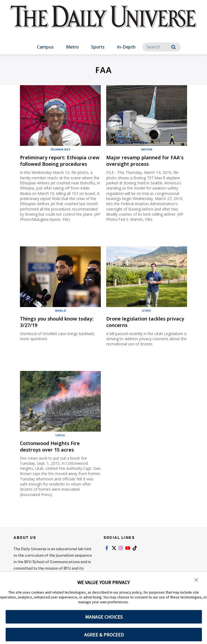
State (147, 317)
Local (61, 442)
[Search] (161, 47)
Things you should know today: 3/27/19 (53, 328)
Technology (61, 149)
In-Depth (126, 47)
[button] (196, 580)
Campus (45, 47)
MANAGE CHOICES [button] (104, 617)
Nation (147, 149)
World (61, 317)
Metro (72, 47)
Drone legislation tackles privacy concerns (140, 328)
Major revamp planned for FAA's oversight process (142, 161)
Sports (98, 47)
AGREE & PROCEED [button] (104, 635)
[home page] (103, 22)
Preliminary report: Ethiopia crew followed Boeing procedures (58, 164)
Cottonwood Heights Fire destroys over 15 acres (54, 453)
